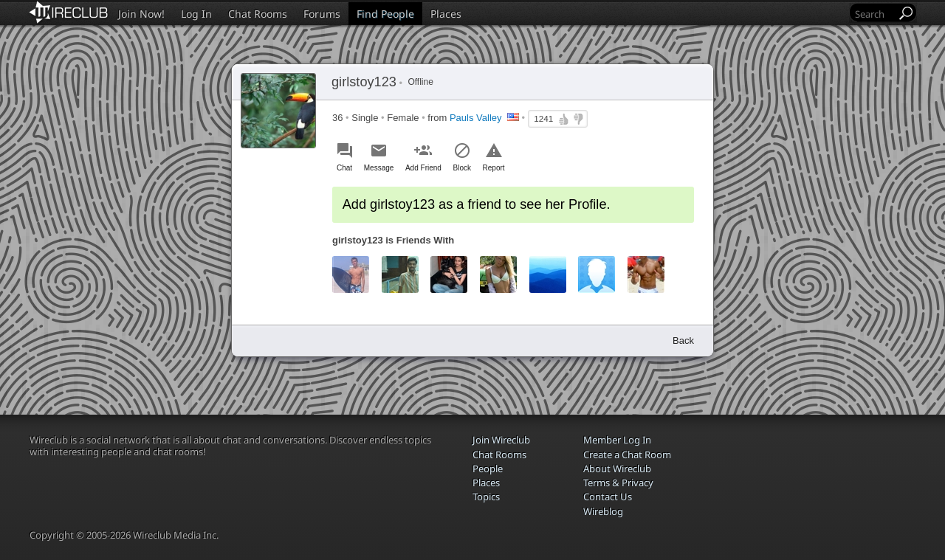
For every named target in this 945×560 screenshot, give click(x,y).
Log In (196, 14)
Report (494, 168)
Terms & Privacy (618, 483)
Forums (322, 14)
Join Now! (141, 14)
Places (446, 14)
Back (683, 341)
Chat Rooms (258, 14)
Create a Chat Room (627, 454)
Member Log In (617, 440)
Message (379, 168)
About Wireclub (617, 469)
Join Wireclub (501, 440)
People (488, 469)
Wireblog (603, 511)
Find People (385, 14)
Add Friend (423, 168)
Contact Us (608, 497)
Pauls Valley (476, 118)
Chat (344, 168)
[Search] (874, 14)
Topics (486, 497)
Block (462, 168)
